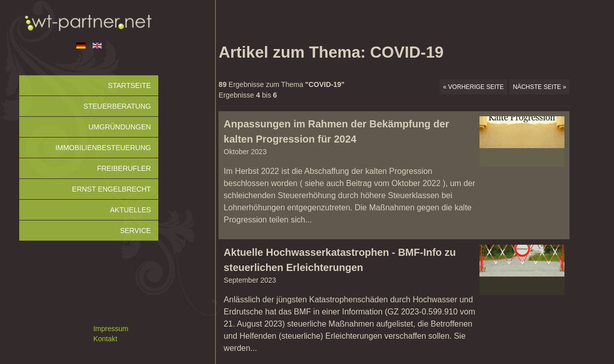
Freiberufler (124, 168)
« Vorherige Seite (473, 87)
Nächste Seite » (539, 87)
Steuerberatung (117, 106)
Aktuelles (130, 210)
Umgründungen (120, 127)
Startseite (129, 85)
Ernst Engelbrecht (111, 189)
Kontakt (105, 339)
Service (135, 231)
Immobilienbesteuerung (103, 148)
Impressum (111, 329)
